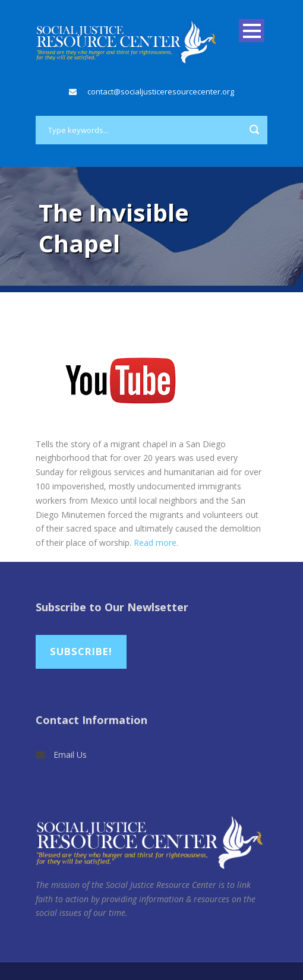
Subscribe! (81, 651)
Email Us (70, 755)
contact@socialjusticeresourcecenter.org (161, 91)
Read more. (156, 543)
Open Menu (252, 31)
